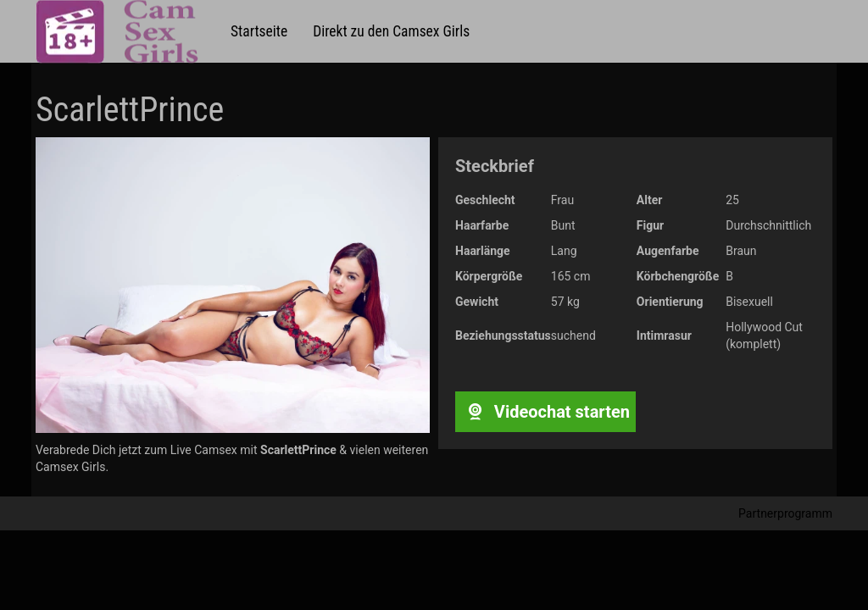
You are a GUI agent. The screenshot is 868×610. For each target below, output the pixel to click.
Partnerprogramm (785, 513)
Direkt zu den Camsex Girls (391, 31)
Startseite (259, 31)
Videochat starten (545, 412)
